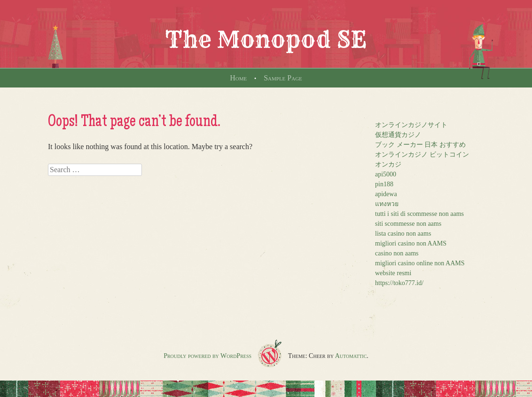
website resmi (393, 273)
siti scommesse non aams (408, 224)
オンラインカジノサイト (411, 125)
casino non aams (397, 253)
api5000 (386, 174)
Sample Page (283, 78)
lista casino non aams (403, 234)
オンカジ (388, 164)
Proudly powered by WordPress (207, 356)
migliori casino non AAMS (411, 243)
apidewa (386, 194)
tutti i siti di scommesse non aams (419, 214)
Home (238, 78)
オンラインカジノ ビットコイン (422, 155)
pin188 (384, 184)
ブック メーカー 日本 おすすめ (420, 145)
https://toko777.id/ (399, 283)
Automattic (351, 356)
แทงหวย (387, 204)
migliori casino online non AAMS (420, 263)
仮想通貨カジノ (398, 135)
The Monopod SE (266, 40)
